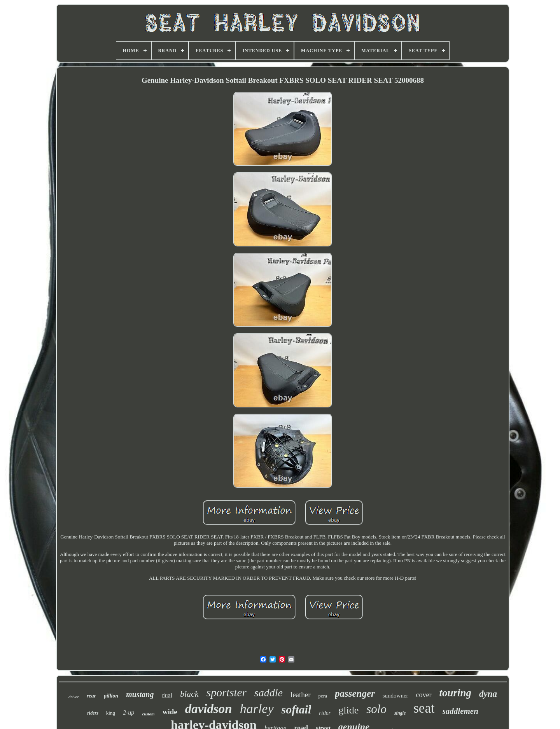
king (111, 713)
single (400, 713)
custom (148, 714)
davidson (209, 709)
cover (424, 695)
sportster (227, 692)
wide (170, 712)
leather (301, 695)
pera (323, 696)
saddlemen (460, 711)
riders (93, 713)
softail (297, 709)
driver (74, 697)
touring (456, 693)
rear (91, 696)
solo (376, 709)
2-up (129, 712)
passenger (355, 693)
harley (257, 709)
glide (348, 710)
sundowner (395, 696)
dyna (488, 694)
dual (167, 695)
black (189, 694)
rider (325, 713)
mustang (140, 694)
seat (424, 708)
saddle (269, 693)
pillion (111, 696)
